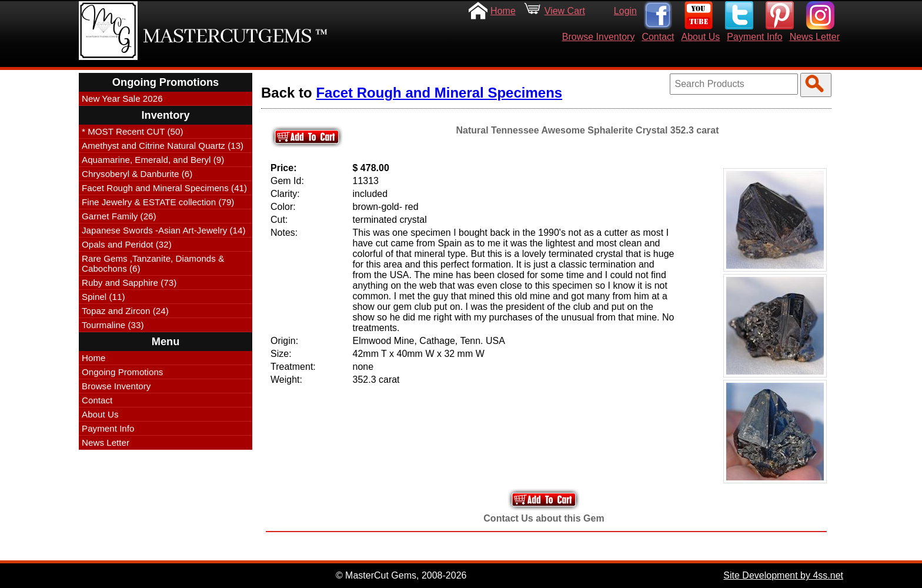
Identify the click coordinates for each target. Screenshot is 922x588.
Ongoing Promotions (122, 372)
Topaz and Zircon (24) (125, 311)
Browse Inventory (599, 37)
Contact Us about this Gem (544, 518)
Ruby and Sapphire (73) (129, 283)
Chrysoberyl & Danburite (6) (137, 174)
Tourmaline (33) (113, 325)
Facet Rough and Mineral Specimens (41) (164, 188)
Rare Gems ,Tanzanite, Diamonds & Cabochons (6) (153, 263)
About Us (701, 37)
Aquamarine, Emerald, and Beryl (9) (153, 160)
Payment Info (754, 37)
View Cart (565, 11)
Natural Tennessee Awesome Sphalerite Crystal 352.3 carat (587, 130)
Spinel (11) (103, 297)
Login (625, 11)
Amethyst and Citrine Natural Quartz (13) (163, 146)
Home (503, 11)
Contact (658, 37)
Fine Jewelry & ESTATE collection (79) (158, 202)
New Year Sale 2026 (122, 98)
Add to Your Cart (544, 500)
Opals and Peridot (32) (127, 244)
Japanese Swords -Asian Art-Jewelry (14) (164, 230)
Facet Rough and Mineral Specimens (439, 93)
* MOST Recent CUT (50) (132, 131)
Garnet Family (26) (119, 216)
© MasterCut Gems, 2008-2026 (401, 575)
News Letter (815, 37)
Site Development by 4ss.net (783, 575)
